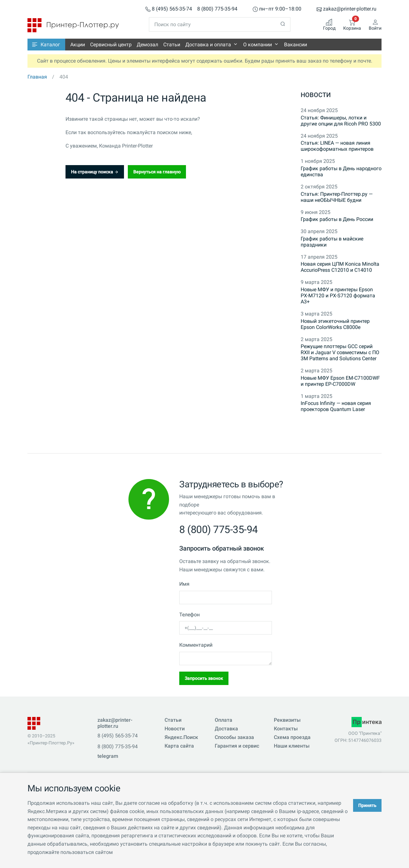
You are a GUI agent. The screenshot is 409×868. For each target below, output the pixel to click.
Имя (184, 584)
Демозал (147, 45)
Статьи (172, 45)
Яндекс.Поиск (181, 737)
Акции (78, 45)
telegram (108, 756)
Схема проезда (292, 737)
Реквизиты (287, 720)
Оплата (224, 720)
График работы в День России (337, 219)
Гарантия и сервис (237, 746)
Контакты (286, 729)
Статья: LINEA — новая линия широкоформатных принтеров (337, 146)
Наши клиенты (292, 746)
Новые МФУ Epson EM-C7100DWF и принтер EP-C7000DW (340, 381)
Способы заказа (234, 737)
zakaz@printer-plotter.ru (347, 9)
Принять (367, 805)
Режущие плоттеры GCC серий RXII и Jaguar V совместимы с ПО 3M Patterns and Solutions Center (340, 352)
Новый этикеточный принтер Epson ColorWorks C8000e (335, 324)
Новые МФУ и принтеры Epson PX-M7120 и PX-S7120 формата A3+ (338, 296)
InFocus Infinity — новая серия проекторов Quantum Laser (336, 406)
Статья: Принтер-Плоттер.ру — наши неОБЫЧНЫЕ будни (337, 197)
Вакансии (296, 45)
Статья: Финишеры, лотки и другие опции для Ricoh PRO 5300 (341, 121)
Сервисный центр (111, 45)
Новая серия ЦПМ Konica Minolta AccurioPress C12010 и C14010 (340, 267)
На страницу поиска (95, 172)
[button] (46, 45)
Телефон (189, 615)
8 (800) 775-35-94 (217, 9)
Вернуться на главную (157, 172)
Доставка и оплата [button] (208, 45)
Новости (316, 95)
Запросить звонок (204, 678)
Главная (37, 77)
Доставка (226, 729)
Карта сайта (179, 746)
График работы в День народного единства (341, 171)
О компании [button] (258, 45)
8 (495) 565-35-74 (169, 9)
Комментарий (196, 645)
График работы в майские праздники (332, 242)
